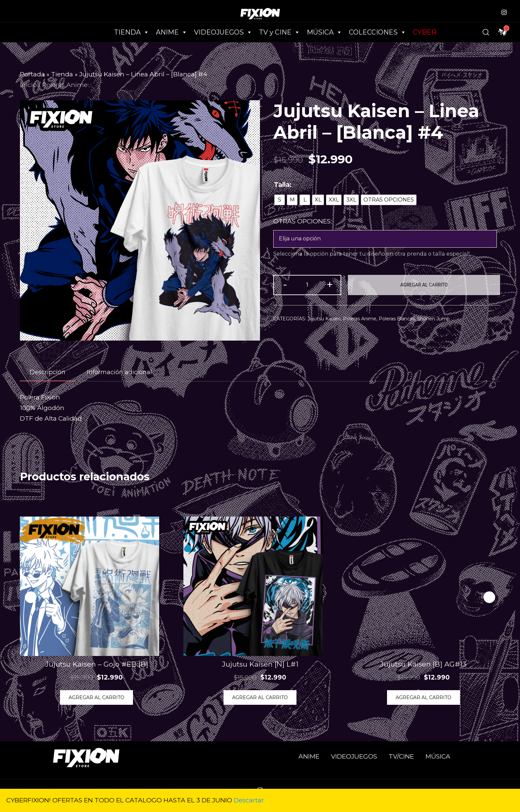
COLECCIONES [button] (378, 32)
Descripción (48, 372)
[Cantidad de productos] (307, 285)
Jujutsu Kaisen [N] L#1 (260, 664)
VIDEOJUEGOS (354, 756)
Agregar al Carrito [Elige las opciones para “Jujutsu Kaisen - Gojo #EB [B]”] (97, 697)
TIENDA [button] (132, 32)
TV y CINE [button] (280, 32)
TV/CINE (401, 756)
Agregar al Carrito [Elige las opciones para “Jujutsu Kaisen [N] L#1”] (260, 697)
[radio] (280, 200)
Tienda (62, 74)
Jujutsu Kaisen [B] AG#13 (423, 664)
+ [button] (330, 284)
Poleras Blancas (397, 319)
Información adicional (119, 372)
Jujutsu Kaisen (324, 319)
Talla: (283, 185)
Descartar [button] (249, 800)
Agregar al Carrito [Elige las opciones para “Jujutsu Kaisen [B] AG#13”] (423, 697)
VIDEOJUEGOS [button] (223, 32)
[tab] (48, 372)
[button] (489, 597)
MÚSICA (325, 32)
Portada (32, 74)
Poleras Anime (65, 85)
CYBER (425, 32)
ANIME (309, 756)
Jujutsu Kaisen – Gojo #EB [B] (97, 664)
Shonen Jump (433, 319)
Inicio (28, 85)
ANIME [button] (172, 32)
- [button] (285, 284)
